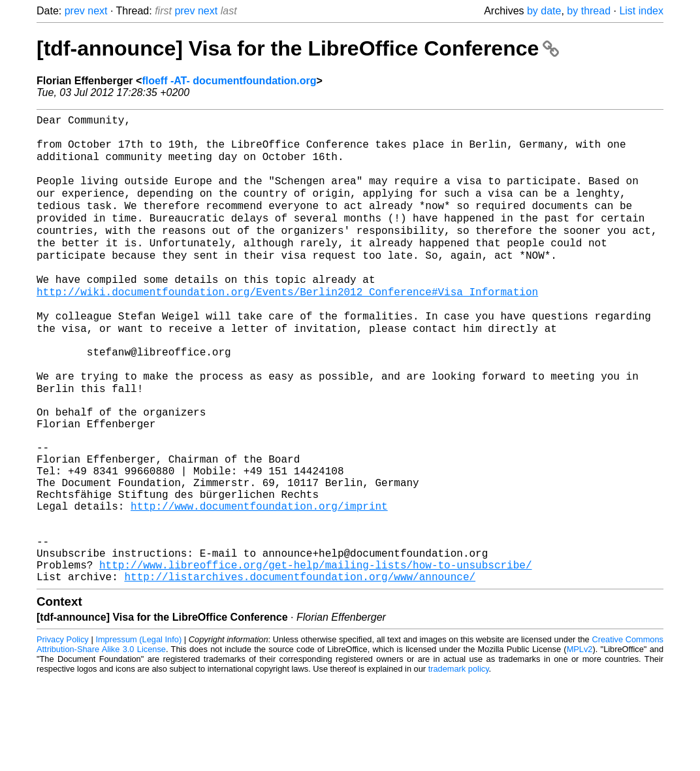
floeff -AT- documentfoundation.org (229, 81)
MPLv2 (580, 741)
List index (641, 11)
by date (544, 11)
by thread (589, 11)
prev (75, 11)
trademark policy (459, 761)
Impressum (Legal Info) (138, 731)
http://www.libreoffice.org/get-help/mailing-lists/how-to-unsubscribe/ (315, 654)
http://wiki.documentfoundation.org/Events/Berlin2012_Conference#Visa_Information (287, 323)
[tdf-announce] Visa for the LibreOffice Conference (298, 48)
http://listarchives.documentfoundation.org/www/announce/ (300, 668)
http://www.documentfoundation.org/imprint (259, 582)
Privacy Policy (63, 731)
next (97, 11)
